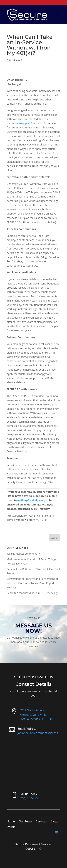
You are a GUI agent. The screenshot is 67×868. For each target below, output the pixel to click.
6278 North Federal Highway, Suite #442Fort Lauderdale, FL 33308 (37, 715)
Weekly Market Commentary (23, 554)
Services (41, 822)
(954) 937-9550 (29, 798)
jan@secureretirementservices (38, 733)
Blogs (54, 822)
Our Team (25, 822)
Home (11, 822)
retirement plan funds (25, 123)
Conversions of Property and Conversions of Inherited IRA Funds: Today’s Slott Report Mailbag (32, 583)
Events (11, 827)
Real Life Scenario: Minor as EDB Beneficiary (32, 593)
